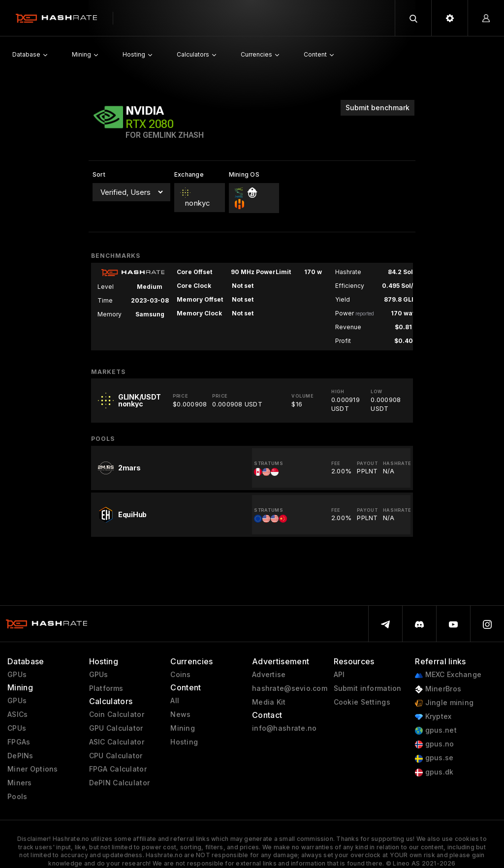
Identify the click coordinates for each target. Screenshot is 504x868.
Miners (20, 783)
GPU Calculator (116, 728)
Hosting (184, 742)
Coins (180, 675)
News (180, 714)
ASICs (17, 714)
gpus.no (434, 744)
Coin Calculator (117, 714)
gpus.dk (434, 772)
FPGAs (19, 742)
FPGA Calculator (118, 769)
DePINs (20, 756)
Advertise (269, 675)
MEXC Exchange (448, 675)
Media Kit (269, 702)
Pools (17, 797)
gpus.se (434, 758)
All (175, 701)
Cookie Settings (362, 702)
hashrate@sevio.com (290, 688)
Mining (183, 728)
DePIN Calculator (119, 783)
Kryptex (433, 717)
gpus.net (436, 730)
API (339, 675)
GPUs (17, 675)
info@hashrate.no (284, 728)
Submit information (368, 688)
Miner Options (33, 769)
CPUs (17, 728)
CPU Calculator (116, 756)
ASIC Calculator (117, 742)
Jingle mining (444, 703)
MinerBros (438, 689)
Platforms (106, 688)
